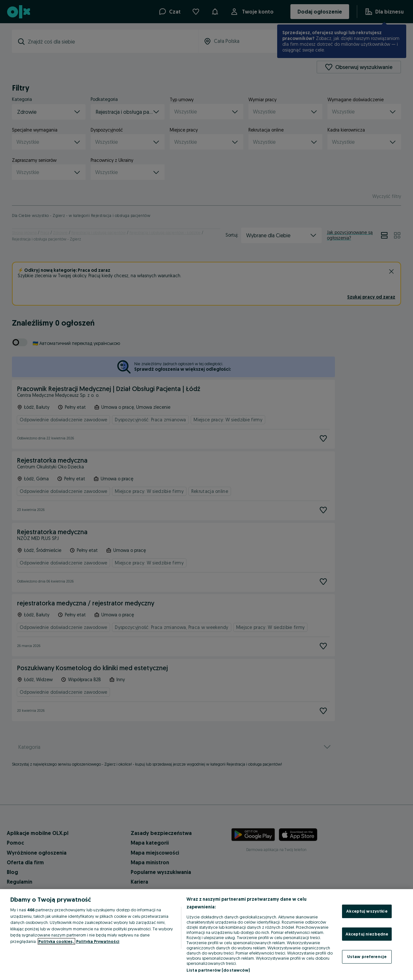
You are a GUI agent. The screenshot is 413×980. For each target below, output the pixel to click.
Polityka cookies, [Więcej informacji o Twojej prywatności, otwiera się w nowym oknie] (56, 941)
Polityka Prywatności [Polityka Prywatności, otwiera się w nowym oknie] (98, 941)
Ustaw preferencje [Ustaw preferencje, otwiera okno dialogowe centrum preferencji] (367, 956)
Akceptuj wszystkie (367, 911)
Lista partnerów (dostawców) (218, 970)
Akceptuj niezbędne (367, 934)
